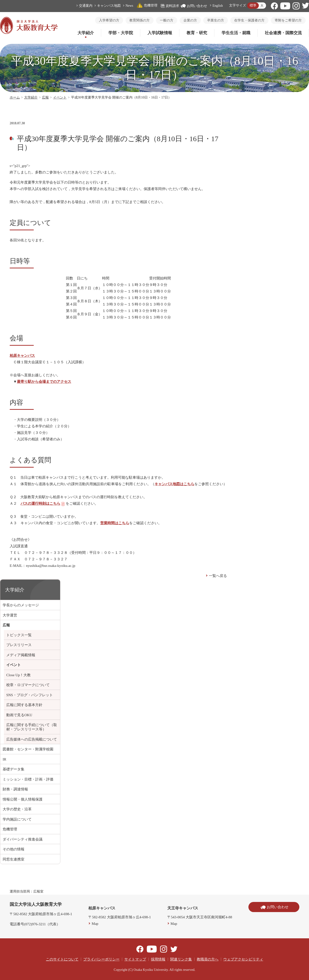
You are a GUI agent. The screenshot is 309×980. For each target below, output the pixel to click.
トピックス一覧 (19, 635)
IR (4, 759)
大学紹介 (86, 33)
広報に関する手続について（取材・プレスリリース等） (32, 727)
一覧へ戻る (218, 576)
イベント (60, 97)
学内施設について (17, 819)
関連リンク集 (181, 959)
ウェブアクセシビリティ (243, 959)
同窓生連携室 (14, 859)
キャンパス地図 (109, 6)
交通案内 (86, 6)
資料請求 (170, 6)
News (129, 6)
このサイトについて (62, 959)
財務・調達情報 (15, 789)
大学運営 (10, 615)
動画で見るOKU (19, 715)
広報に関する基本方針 (24, 705)
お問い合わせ (194, 6)
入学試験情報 (160, 33)
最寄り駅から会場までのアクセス (44, 382)
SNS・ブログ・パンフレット (30, 695)
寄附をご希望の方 (288, 20)
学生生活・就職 (236, 33)
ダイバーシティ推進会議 (23, 839)
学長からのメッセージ (21, 605)
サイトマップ (135, 959)
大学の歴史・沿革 (17, 809)
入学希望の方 (109, 20)
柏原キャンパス (22, 356)
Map (95, 924)
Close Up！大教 (18, 675)
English (218, 6)
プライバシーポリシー (101, 959)
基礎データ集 (14, 769)
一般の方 (167, 20)
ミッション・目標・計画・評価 (28, 779)
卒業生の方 (216, 20)
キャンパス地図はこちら (174, 484)
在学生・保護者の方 (249, 20)
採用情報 (158, 959)
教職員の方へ (208, 959)
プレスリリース (19, 645)
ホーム (15, 97)
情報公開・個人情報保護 (23, 799)
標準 (253, 5)
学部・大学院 (121, 33)
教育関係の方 (140, 20)
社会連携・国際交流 (283, 33)
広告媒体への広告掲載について (32, 739)
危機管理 (147, 5)
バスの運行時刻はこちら (43, 503)
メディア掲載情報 (21, 655)
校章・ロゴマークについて (28, 685)
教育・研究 (197, 33)
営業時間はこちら (115, 523)
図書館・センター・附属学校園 (28, 749)
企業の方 (190, 20)
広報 (45, 97)
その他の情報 (14, 849)
